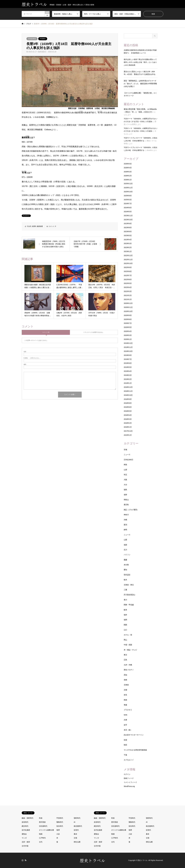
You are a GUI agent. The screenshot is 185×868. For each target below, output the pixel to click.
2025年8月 (128, 196)
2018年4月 (128, 415)
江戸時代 (42, 838)
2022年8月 (128, 271)
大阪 (125, 480)
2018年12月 (128, 387)
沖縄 (125, 520)
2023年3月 (128, 243)
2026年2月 (128, 176)
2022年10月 (128, 263)
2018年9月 (128, 399)
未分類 (126, 565)
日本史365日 (32, 39)
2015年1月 (128, 435)
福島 (125, 490)
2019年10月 (128, 351)
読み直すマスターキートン (134, 735)
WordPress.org (129, 786)
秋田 (125, 745)
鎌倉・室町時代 (27, 818)
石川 (125, 550)
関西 (125, 625)
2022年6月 (128, 279)
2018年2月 (128, 423)
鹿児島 (126, 505)
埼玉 (125, 475)
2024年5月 (128, 212)
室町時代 (77, 818)
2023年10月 (128, 220)
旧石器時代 (43, 826)
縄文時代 (25, 826)
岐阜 (125, 610)
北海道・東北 (129, 585)
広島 (125, 660)
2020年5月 (128, 327)
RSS (26, 860)
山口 (125, 630)
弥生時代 (60, 826)
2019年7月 (128, 359)
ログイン (127, 774)
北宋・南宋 (26, 842)
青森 (125, 705)
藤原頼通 (40, 226)
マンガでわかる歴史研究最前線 (135, 750)
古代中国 (25, 846)
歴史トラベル (92, 860)
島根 (125, 700)
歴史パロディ (129, 670)
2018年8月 (128, 403)
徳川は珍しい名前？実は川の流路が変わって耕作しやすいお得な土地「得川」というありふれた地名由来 (140, 62)
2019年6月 (128, 363)
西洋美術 (42, 822)
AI (75, 822)
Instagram (23, 860)
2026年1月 (128, 180)
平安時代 (43, 39)
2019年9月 (128, 355)
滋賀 (125, 545)
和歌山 (126, 500)
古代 (41, 842)
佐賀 (125, 740)
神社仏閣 (77, 842)
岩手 (125, 725)
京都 (125, 690)
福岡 (125, 620)
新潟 (125, 525)
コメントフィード (130, 782)
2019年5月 (128, 367)
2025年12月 (128, 184)
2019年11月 (128, 347)
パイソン (127, 555)
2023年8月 (128, 228)
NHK (126, 715)
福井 (125, 615)
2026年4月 (128, 168)
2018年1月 (128, 427)
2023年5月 (128, 236)
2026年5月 (128, 164)
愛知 (125, 570)
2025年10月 (128, 192)
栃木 (125, 580)
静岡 (125, 530)
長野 (125, 495)
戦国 (41, 834)
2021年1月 (128, 299)
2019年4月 (128, 371)
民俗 (41, 818)
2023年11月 (128, 216)
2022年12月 (128, 255)
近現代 (76, 830)
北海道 (126, 685)
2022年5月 (128, 283)
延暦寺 (34, 226)
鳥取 (125, 465)
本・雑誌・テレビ (130, 650)
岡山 (125, 640)
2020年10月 (128, 311)
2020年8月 (128, 319)
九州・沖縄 (128, 665)
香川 (125, 600)
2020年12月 (128, 303)
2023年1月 (128, 251)
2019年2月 (128, 379)
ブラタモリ (128, 710)
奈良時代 (25, 822)
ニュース (127, 455)
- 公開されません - (32, 358)
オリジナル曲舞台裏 (46, 830)
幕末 (75, 834)
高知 (125, 675)
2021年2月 (128, 295)
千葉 (125, 755)
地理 (58, 830)
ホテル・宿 (128, 635)
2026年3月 (128, 172)
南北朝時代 (78, 826)
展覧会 (24, 834)
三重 (125, 590)
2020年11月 (128, 307)
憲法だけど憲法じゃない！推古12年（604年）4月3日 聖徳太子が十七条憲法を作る (140, 73)
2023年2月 (128, 247)
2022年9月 (128, 267)
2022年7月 (128, 275)
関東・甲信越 (129, 605)
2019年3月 (128, 375)
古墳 (75, 838)
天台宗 (29, 226)
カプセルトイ (129, 760)
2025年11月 (128, 188)
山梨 (125, 540)
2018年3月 (128, 419)
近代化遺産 (26, 830)
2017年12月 (128, 431)
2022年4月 (128, 287)
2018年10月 (128, 395)
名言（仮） (128, 730)
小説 (58, 834)
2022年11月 (128, 260)
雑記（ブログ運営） (131, 510)
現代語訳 (127, 575)
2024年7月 (128, 204)
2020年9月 (128, 315)
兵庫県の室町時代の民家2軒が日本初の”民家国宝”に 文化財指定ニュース (140, 52)
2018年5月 (128, 411)
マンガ (24, 838)
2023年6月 (128, 232)
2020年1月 (128, 339)
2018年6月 (128, 407)
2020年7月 (128, 323)
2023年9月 (128, 223)
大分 (125, 485)
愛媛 (125, 560)
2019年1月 (128, 383)
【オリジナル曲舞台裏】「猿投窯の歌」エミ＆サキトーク (140, 94)
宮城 (125, 450)
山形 (125, 470)
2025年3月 (128, 200)
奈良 (125, 695)
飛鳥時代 (60, 822)
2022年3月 (128, 291)
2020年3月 (128, 335)
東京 (125, 655)
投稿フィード (129, 778)
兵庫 (125, 720)
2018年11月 (128, 391)
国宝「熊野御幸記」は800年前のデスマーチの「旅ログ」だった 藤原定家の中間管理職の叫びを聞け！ (140, 84)
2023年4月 (128, 240)
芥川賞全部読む (130, 595)
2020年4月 (128, 331)
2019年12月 (128, 343)
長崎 (125, 680)
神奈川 (126, 515)
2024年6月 (128, 208)
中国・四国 (128, 645)
